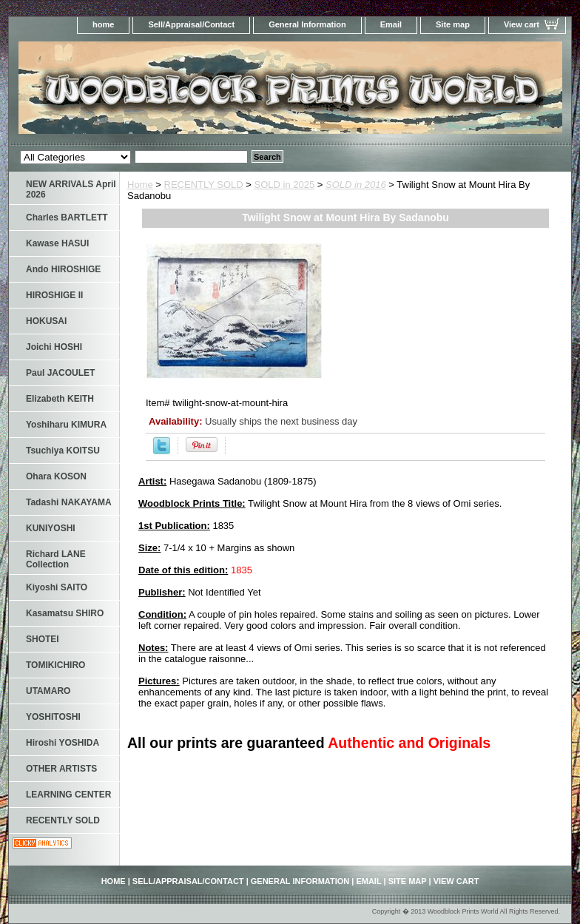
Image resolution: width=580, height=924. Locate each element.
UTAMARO (48, 691)
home (103, 24)
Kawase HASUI (57, 243)
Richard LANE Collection (56, 559)
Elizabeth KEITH (60, 399)
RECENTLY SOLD (204, 185)
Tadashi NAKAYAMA (69, 502)
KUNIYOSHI (51, 528)
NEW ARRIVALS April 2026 (71, 189)
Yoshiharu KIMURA (66, 425)
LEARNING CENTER (68, 795)
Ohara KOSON (56, 476)
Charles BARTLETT (67, 217)
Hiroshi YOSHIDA (63, 743)
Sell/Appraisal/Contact (191, 24)
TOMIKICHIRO (55, 665)
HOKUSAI (46, 321)
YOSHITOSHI (53, 717)
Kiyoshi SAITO (57, 587)
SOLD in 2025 (285, 185)
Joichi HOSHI (54, 347)
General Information (307, 24)
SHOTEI (43, 639)
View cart (522, 24)
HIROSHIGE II (54, 295)
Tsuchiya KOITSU (63, 451)
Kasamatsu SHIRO (65, 613)
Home (140, 185)
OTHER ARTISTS (61, 769)
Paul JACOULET (60, 373)
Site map (453, 24)
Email (391, 24)
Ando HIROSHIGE (63, 269)
